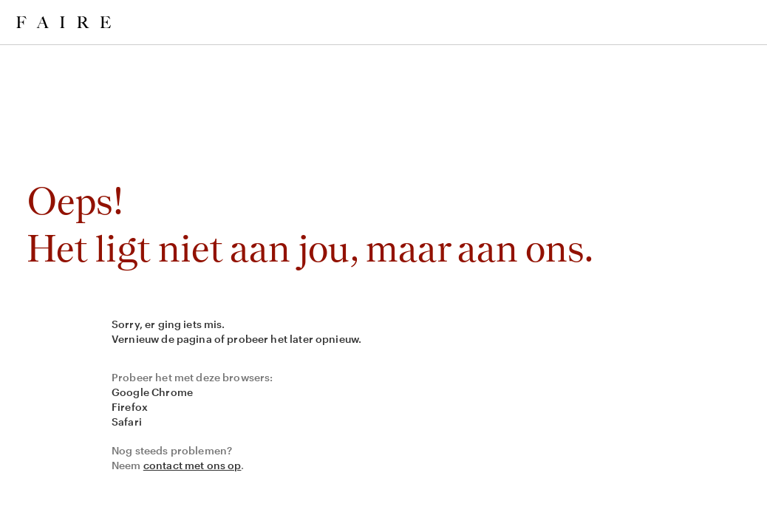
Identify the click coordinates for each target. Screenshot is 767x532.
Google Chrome (152, 392)
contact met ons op (192, 465)
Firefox (130, 407)
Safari (127, 422)
